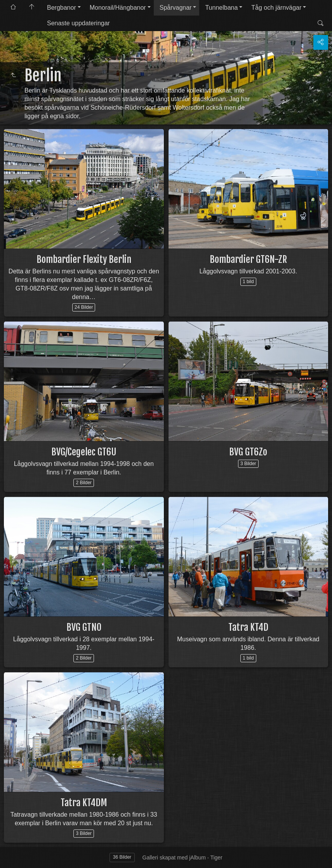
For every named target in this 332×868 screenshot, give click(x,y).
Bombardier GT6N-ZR (248, 259)
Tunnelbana (221, 8)
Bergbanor (62, 8)
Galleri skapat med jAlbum (174, 857)
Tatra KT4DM (84, 803)
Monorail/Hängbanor (118, 8)
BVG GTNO (84, 627)
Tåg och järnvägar (276, 8)
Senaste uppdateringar (78, 23)
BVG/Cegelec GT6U (84, 452)
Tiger (216, 857)
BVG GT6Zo (248, 452)
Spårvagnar (176, 8)
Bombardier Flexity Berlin (84, 259)
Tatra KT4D (248, 627)
